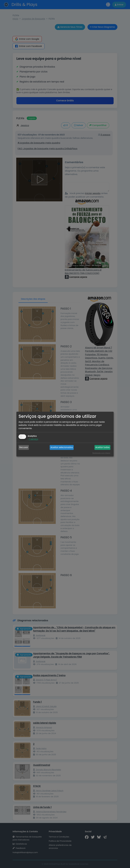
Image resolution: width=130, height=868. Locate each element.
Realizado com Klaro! (101, 453)
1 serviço (33, 439)
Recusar (24, 447)
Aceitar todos (102, 447)
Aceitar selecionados (62, 447)
